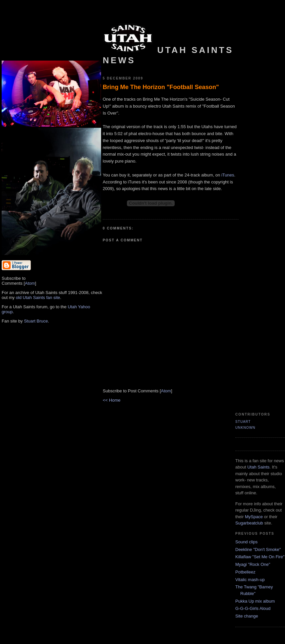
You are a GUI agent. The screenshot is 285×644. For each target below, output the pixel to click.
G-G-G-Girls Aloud (253, 608)
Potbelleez (245, 572)
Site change (247, 616)
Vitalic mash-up (250, 580)
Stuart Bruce (36, 321)
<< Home (112, 400)
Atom (30, 283)
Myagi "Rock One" (253, 564)
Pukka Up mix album (255, 601)
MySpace (254, 517)
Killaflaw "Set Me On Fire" (260, 557)
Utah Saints (258, 467)
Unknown (245, 428)
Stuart (243, 422)
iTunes (228, 175)
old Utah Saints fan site (38, 297)
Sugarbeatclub (249, 523)
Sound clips (246, 542)
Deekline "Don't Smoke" (258, 549)
